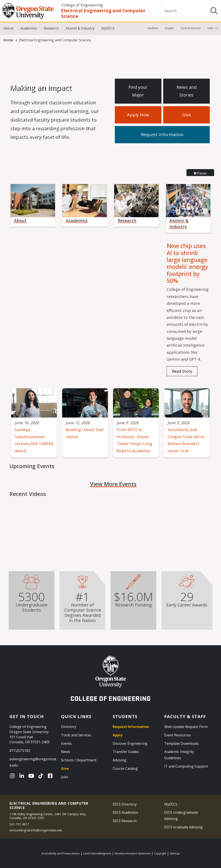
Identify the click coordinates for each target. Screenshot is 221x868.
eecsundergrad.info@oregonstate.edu (36, 830)
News (66, 752)
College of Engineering (82, 5)
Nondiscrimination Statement (133, 853)
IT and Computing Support (186, 766)
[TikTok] (42, 776)
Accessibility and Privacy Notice (61, 853)
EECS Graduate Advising (183, 827)
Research (51, 28)
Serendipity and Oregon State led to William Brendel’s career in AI (186, 440)
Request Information (162, 135)
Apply (118, 735)
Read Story (182, 371)
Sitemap (175, 853)
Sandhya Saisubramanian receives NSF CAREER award (34, 440)
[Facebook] (51, 776)
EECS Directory (125, 804)
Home (8, 40)
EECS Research (125, 821)
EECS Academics (125, 812)
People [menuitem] (169, 28)
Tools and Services (76, 735)
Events (66, 743)
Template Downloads (182, 743)
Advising (119, 760)
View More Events (113, 484)
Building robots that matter (85, 433)
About (8, 28)
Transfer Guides (126, 752)
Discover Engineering (130, 743)
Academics (29, 28)
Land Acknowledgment (97, 853)
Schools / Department (79, 760)
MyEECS (108, 28)
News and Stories (187, 91)
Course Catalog (125, 768)
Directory (69, 727)
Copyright (160, 853)
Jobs (65, 777)
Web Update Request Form (186, 727)
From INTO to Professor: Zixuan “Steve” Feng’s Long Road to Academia (134, 440)
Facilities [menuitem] (153, 28)
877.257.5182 (20, 751)
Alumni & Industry (80, 28)
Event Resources (178, 735)
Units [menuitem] (211, 28)
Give (187, 115)
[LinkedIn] (23, 776)
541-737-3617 (19, 824)
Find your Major (138, 91)
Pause (200, 173)
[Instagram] (13, 776)
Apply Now (138, 115)
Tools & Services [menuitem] (190, 28)
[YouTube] (32, 776)
